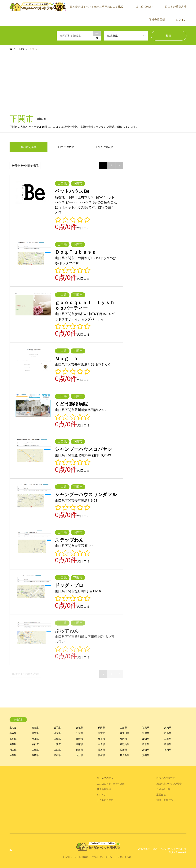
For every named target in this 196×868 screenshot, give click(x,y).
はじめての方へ (145, 7)
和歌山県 (125, 744)
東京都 (101, 733)
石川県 (13, 739)
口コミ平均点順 (104, 147)
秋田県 (101, 728)
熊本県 (57, 755)
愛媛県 (123, 750)
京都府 (35, 744)
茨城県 (168, 728)
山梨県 (57, 739)
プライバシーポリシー (103, 857)
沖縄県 (146, 755)
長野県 (79, 739)
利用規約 (84, 857)
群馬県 (35, 733)
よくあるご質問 (105, 800)
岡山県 (13, 750)
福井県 (35, 739)
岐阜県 (101, 739)
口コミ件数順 (66, 147)
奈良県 (101, 744)
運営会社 (161, 795)
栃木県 (13, 733)
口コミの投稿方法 (176, 7)
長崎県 (35, 755)
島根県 (168, 744)
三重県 (168, 739)
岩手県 (57, 728)
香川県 (101, 750)
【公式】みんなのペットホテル (167, 849)
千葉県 (79, 733)
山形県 (123, 728)
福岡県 (168, 750)
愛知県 (146, 739)
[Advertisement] (98, 82)
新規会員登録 (157, 20)
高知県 (146, 750)
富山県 (168, 733)
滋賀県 (13, 744)
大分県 (79, 755)
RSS (11, 851)
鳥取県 (146, 744)
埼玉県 (57, 733)
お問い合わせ (124, 857)
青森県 (35, 728)
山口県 (57, 750)
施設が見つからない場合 (169, 784)
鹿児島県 (125, 755)
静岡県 (123, 739)
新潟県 (146, 733)
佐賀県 (13, 755)
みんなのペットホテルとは (111, 784)
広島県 (35, 750)
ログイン (181, 20)
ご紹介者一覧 (163, 789)
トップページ (69, 857)
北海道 (13, 728)
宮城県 (79, 728)
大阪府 (57, 744)
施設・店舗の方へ (166, 800)
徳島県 (79, 750)
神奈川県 (125, 733)
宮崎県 (101, 755)
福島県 (146, 728)
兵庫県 (79, 744)
